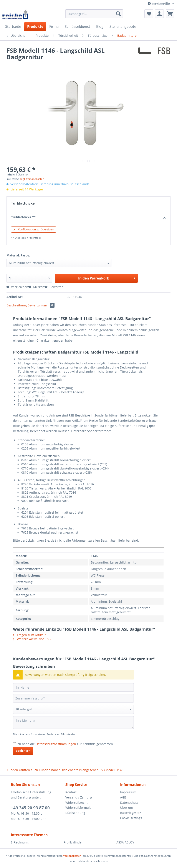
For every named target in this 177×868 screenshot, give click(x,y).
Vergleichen (17, 287)
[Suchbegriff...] (94, 14)
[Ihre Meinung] (73, 722)
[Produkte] (35, 26)
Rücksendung (75, 813)
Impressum (128, 792)
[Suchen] (118, 14)
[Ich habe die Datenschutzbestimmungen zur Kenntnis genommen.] (14, 744)
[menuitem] (94, 16)
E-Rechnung (20, 842)
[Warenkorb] (170, 14)
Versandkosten (72, 856)
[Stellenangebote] (123, 26)
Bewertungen (41, 305)
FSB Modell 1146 (111, 770)
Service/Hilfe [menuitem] (159, 4)
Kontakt (71, 792)
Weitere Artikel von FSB (32, 639)
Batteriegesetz (131, 813)
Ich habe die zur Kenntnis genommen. (65, 744)
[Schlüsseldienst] (77, 26)
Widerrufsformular (79, 808)
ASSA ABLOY (125, 842)
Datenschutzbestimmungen (56, 744)
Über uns (127, 808)
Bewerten (54, 287)
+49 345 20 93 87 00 (30, 808)
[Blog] (100, 26)
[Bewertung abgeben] (73, 709)
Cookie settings (131, 818)
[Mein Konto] (159, 14)
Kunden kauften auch (22, 770)
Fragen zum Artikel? (29, 635)
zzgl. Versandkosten (32, 179)
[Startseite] (13, 26)
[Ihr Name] (73, 687)
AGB (123, 797)
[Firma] (54, 26)
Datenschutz (129, 803)
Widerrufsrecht (76, 803)
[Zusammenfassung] (73, 698)
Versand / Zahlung (79, 797)
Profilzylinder (73, 842)
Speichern (23, 751)
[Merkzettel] (149, 14)
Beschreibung (17, 305)
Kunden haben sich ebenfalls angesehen (69, 770)
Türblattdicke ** (88, 217)
